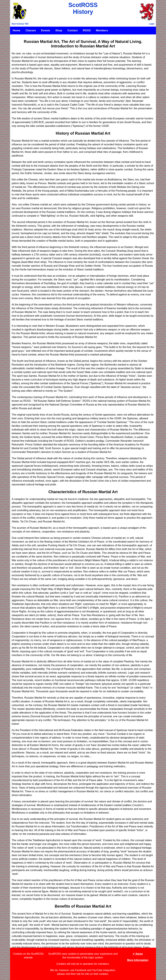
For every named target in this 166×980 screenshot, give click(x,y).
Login (152, 24)
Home (16, 30)
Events (46, 30)
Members (102, 30)
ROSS (87, 30)
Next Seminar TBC (20, 24)
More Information (138, 960)
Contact (73, 30)
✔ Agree (138, 954)
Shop (59, 30)
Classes (31, 30)
